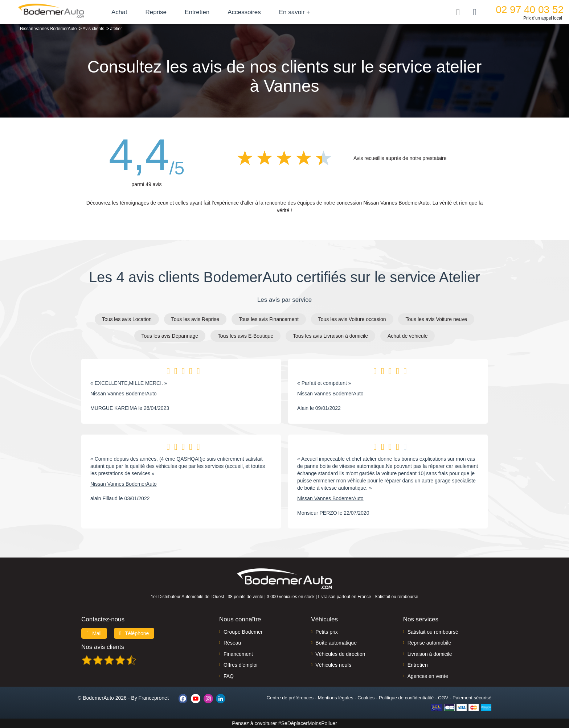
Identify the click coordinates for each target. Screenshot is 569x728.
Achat (119, 12)
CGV (443, 698)
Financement (238, 654)
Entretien (197, 12)
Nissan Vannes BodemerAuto (124, 394)
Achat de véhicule (408, 336)
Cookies (366, 698)
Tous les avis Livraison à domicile (330, 336)
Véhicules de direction (340, 654)
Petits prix (326, 632)
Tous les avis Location (127, 319)
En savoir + (295, 12)
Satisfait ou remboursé (433, 632)
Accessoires (244, 12)
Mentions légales (336, 698)
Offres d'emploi (240, 665)
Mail (94, 633)
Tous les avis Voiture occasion (352, 319)
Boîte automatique (336, 643)
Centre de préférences (290, 698)
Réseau (232, 643)
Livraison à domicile (430, 654)
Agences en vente (428, 676)
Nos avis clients (103, 647)
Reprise (156, 12)
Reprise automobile (429, 643)
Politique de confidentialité (406, 698)
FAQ (229, 676)
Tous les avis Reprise (195, 319)
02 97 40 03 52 (530, 10)
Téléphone (134, 633)
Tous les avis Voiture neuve (436, 319)
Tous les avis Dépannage (170, 336)
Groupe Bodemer (243, 632)
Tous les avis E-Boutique (245, 336)
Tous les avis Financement (269, 319)
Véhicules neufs (333, 665)
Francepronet (154, 698)
